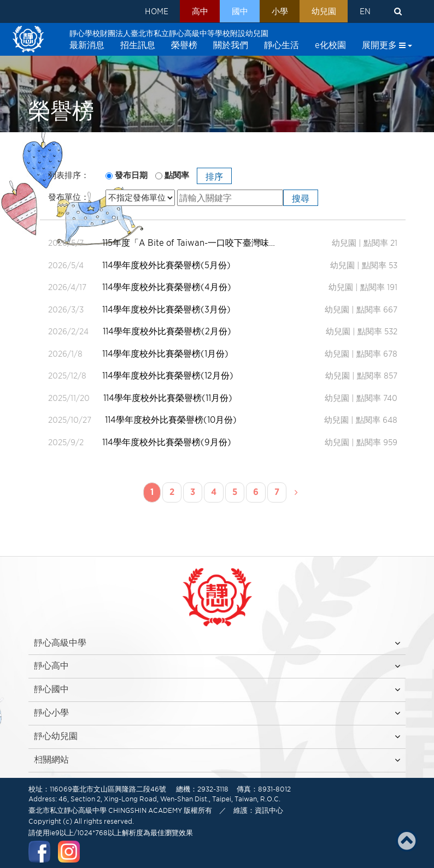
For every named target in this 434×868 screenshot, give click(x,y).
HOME (153, 11)
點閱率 (177, 175)
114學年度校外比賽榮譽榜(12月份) (168, 376)
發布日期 (131, 175)
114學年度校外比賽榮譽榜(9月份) (167, 442)
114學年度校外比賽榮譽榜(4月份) (167, 287)
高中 (197, 11)
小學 (278, 11)
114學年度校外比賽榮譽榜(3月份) (167, 309)
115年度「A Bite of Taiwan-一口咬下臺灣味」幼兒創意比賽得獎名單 (190, 243)
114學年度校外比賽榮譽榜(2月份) (167, 331)
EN (365, 11)
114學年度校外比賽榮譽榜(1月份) (166, 354)
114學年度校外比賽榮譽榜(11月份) (168, 398)
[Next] (296, 493)
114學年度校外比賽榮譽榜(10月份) (171, 420)
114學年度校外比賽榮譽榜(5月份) (167, 265)
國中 (238, 11)
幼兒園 (323, 11)
